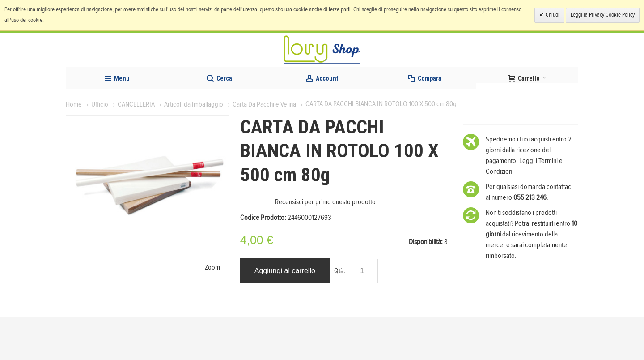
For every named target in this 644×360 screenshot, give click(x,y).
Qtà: (340, 313)
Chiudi (552, 15)
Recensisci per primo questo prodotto (325, 245)
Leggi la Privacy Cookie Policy (603, 15)
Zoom (212, 310)
